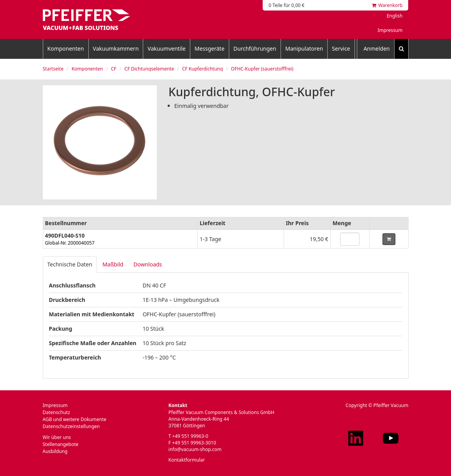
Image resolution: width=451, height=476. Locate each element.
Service (341, 48)
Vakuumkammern (116, 48)
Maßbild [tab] (113, 264)
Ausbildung (55, 451)
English (395, 16)
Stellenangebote (61, 444)
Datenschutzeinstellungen (71, 426)
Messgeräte (210, 48)
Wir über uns (57, 437)
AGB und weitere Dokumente (75, 419)
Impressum (390, 30)
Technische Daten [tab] (70, 264)
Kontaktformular (187, 460)
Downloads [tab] (148, 264)
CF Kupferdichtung (203, 69)
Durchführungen (255, 48)
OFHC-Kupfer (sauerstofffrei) (262, 69)
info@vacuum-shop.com (195, 449)
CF (114, 69)
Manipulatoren (304, 48)
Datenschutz (56, 412)
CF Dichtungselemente (149, 69)
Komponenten (66, 48)
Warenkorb (387, 5)
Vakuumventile (167, 48)
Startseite (53, 69)
